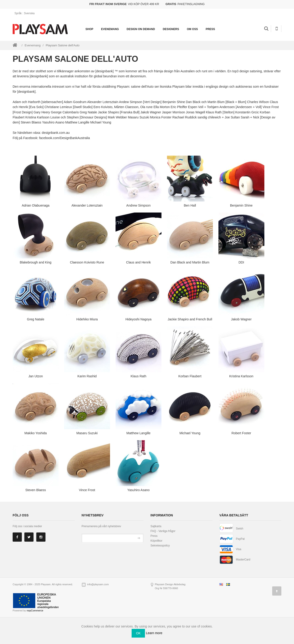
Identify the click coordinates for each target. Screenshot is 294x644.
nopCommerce (35, 610)
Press (210, 29)
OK (138, 633)
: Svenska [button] (26, 13)
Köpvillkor (156, 541)
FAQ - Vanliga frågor (163, 531)
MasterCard (243, 560)
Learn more (154, 633)
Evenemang (110, 29)
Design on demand (141, 29)
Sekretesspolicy (160, 546)
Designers (171, 29)
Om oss (192, 29)
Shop (89, 29)
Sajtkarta (156, 526)
